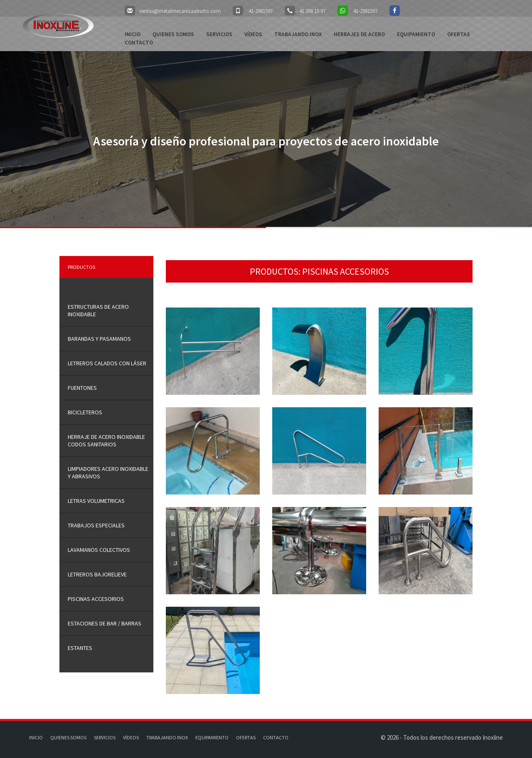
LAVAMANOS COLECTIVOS (99, 550)
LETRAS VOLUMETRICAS (96, 501)
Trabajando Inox (298, 34)
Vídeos (253, 34)
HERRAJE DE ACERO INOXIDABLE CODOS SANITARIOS (106, 441)
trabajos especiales (96, 525)
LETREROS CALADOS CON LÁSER (107, 363)
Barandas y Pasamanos (99, 339)
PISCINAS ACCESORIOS (96, 599)
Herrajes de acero (359, 34)
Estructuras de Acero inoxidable (98, 310)
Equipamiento (416, 34)
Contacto (139, 43)
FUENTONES (82, 388)
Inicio (133, 34)
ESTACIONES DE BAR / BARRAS (105, 623)
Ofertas (459, 34)
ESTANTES (80, 648)
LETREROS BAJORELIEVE (97, 574)
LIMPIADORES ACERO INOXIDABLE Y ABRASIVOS (108, 473)
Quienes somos (173, 34)
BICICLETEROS (85, 412)
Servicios (219, 34)
